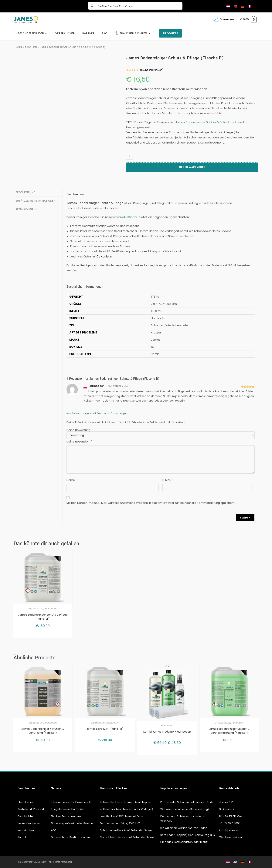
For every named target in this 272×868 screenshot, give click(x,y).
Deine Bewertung (80, 430)
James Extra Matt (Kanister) (105, 729)
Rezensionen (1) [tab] (26, 209)
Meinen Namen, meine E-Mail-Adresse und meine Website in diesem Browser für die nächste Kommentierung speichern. (151, 503)
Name (72, 480)
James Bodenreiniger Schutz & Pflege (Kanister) (43, 617)
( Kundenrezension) (152, 70)
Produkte (31, 47)
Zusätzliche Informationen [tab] (35, 200)
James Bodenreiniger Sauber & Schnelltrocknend (210, 122)
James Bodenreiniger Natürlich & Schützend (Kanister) (43, 731)
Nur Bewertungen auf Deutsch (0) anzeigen (97, 413)
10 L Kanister (104, 256)
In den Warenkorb (192, 167)
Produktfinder (128, 217)
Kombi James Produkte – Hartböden (167, 732)
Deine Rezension (79, 441)
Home (19, 47)
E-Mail (168, 480)
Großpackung (36, 609)
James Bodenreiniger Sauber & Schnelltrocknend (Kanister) (229, 731)
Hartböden (51, 609)
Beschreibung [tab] (25, 192)
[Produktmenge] (130, 156)
